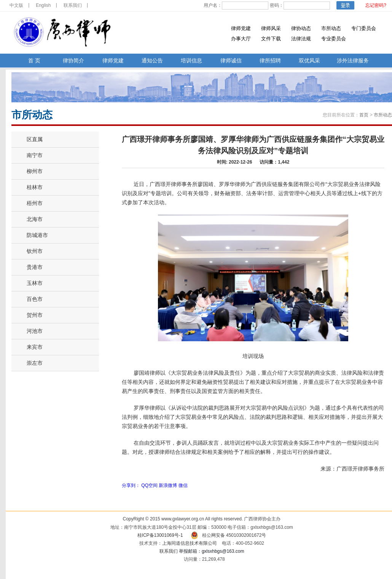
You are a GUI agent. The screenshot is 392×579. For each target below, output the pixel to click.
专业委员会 (334, 39)
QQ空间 (149, 485)
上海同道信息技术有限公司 (190, 543)
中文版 (16, 5)
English (43, 5)
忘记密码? (376, 5)
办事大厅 (241, 39)
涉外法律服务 (353, 61)
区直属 (35, 139)
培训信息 (191, 61)
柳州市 (35, 171)
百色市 (35, 299)
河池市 (35, 331)
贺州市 (35, 315)
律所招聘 (270, 61)
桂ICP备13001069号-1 (160, 535)
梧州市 (35, 203)
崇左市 (35, 363)
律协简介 (73, 61)
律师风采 (271, 28)
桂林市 (35, 187)
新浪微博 (168, 485)
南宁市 (35, 155)
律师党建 (241, 28)
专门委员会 (364, 28)
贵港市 (35, 267)
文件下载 (271, 39)
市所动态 (331, 28)
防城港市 (37, 235)
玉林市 (35, 283)
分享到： (131, 485)
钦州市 (35, 251)
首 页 (34, 61)
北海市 (35, 219)
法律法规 (301, 39)
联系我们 (73, 5)
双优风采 (309, 61)
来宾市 (35, 347)
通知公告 (152, 61)
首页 (364, 115)
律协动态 (301, 28)
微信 (183, 485)
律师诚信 (231, 61)
